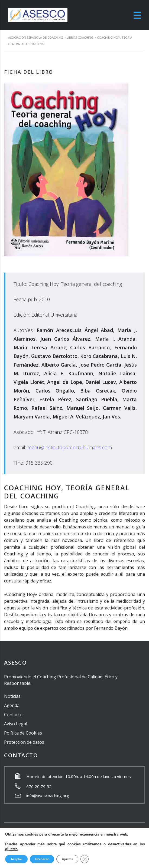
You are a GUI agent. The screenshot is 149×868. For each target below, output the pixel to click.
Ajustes (67, 859)
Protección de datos (24, 742)
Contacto (13, 715)
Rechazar (42, 859)
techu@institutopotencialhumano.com (70, 447)
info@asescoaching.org (48, 796)
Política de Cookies (23, 733)
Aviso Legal (16, 724)
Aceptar (16, 859)
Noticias (12, 696)
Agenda (12, 705)
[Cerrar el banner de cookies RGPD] (85, 859)
